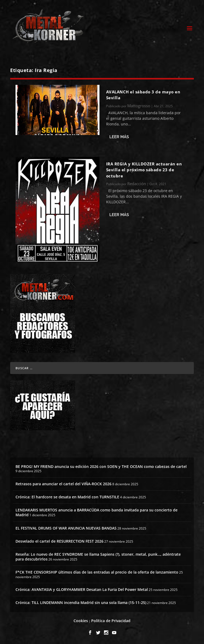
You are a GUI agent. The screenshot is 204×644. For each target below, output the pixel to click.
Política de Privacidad (111, 621)
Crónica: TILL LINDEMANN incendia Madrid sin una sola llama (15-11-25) (81, 603)
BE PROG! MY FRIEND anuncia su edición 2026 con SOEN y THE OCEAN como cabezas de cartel (101, 466)
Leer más (119, 137)
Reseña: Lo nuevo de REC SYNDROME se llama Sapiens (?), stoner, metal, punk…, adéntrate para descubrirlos (98, 557)
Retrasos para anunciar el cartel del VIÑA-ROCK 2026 (63, 484)
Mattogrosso (139, 106)
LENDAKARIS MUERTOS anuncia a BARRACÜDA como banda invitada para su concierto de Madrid (97, 512)
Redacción (137, 184)
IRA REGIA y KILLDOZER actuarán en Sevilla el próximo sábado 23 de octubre (144, 170)
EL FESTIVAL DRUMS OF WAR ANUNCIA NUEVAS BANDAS (66, 528)
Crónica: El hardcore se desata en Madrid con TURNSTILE (67, 497)
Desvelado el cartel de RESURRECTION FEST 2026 (59, 541)
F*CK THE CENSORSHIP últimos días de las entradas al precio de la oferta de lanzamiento (97, 572)
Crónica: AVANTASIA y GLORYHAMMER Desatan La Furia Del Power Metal (82, 589)
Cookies (81, 621)
